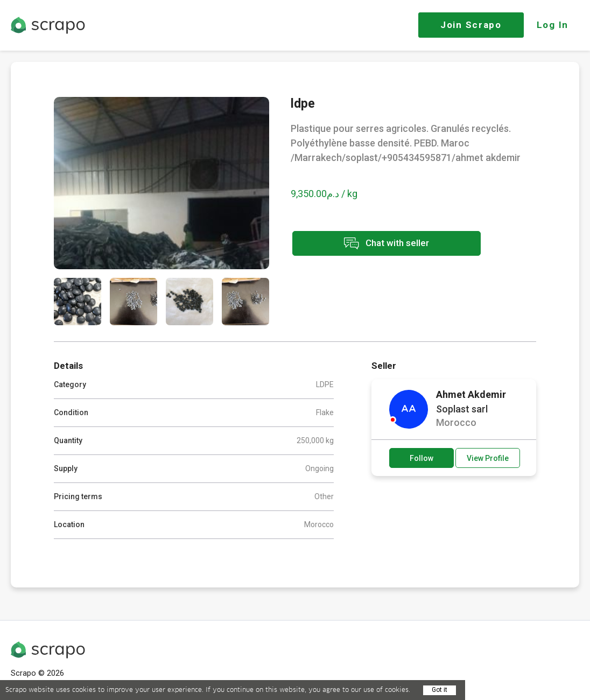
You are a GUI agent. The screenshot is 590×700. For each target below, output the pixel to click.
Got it (440, 690)
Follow (422, 458)
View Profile (488, 458)
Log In (553, 25)
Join (471, 25)
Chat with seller (387, 244)
